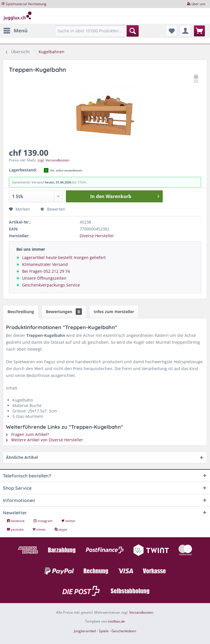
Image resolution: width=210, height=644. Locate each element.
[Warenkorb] (199, 31)
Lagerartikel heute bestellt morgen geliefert (64, 257)
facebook (16, 521)
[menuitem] (15, 31)
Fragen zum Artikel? (28, 434)
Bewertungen (64, 312)
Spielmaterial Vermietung (26, 4)
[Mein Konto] (185, 31)
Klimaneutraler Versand (45, 264)
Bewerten (53, 209)
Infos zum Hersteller (114, 312)
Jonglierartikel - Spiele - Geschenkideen (105, 631)
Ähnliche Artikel (22, 457)
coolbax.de (116, 621)
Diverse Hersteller (97, 236)
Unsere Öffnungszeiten (44, 278)
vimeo (39, 529)
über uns (198, 4)
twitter (68, 521)
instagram (43, 521)
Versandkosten (141, 612)
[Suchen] (133, 31)
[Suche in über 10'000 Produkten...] (97, 31)
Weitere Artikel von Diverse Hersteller (45, 440)
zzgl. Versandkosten (53, 160)
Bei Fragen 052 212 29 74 (46, 271)
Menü (15, 30)
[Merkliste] (171, 31)
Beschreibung (21, 312)
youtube (16, 529)
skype (61, 529)
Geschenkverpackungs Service (51, 285)
